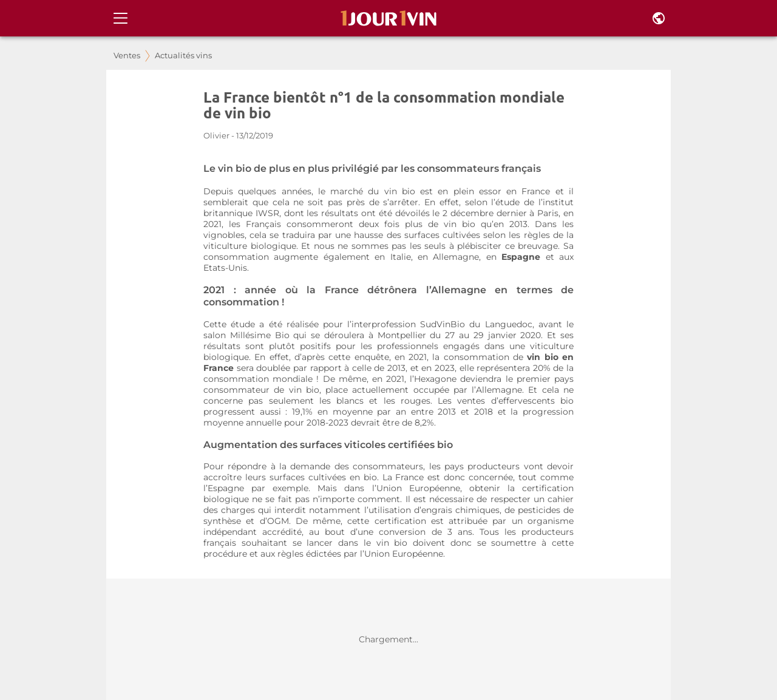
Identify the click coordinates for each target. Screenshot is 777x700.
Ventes (127, 56)
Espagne (523, 257)
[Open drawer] (120, 19)
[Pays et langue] (659, 19)
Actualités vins (183, 56)
